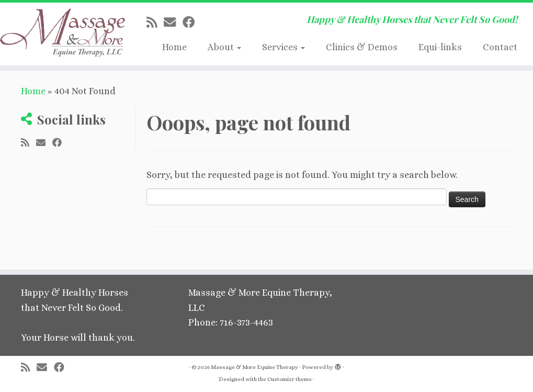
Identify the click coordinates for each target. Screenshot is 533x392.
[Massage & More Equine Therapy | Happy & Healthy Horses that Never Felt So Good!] (62, 34)
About (224, 47)
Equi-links (440, 47)
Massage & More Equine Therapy (254, 367)
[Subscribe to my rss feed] (155, 23)
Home (174, 47)
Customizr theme (290, 379)
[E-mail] (173, 23)
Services (283, 47)
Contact (500, 47)
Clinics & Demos (362, 47)
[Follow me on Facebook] (192, 23)
